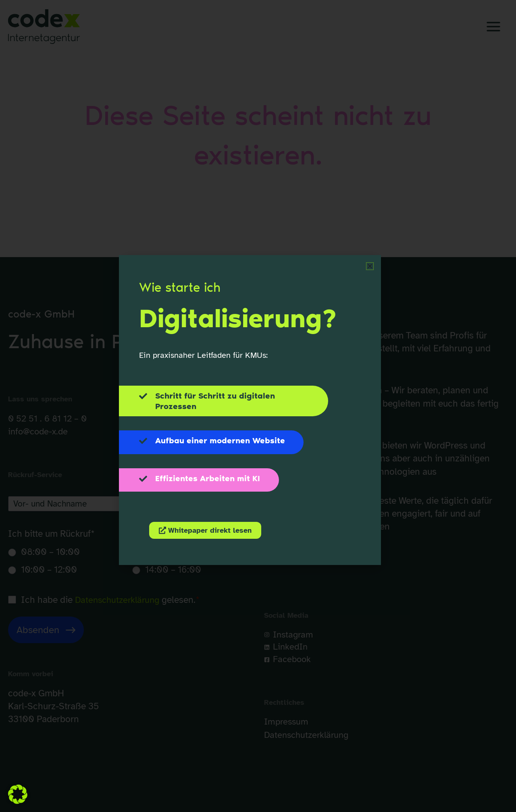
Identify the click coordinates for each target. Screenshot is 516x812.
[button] (18, 794)
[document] (258, 406)
